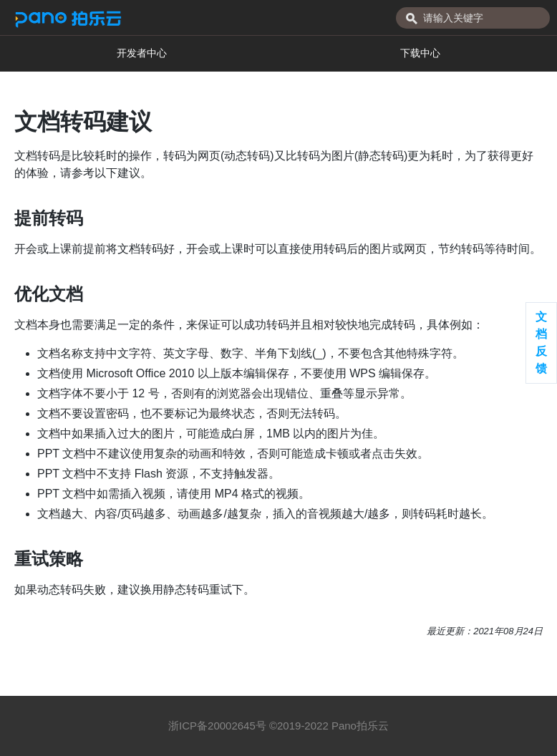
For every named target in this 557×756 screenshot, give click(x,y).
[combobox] (473, 18)
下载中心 (420, 53)
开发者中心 (142, 53)
